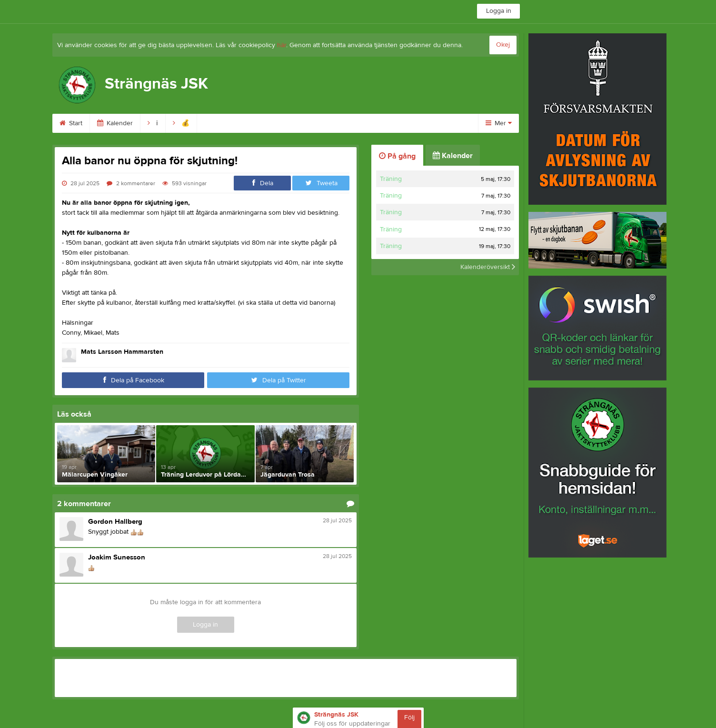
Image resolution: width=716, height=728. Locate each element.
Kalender (115, 123)
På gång (397, 156)
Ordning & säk (355, 123)
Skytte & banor (422, 123)
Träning (391, 179)
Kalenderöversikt (488, 267)
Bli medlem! (225, 123)
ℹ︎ (153, 123)
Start (71, 123)
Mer (499, 123)
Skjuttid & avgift (288, 123)
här (282, 45)
